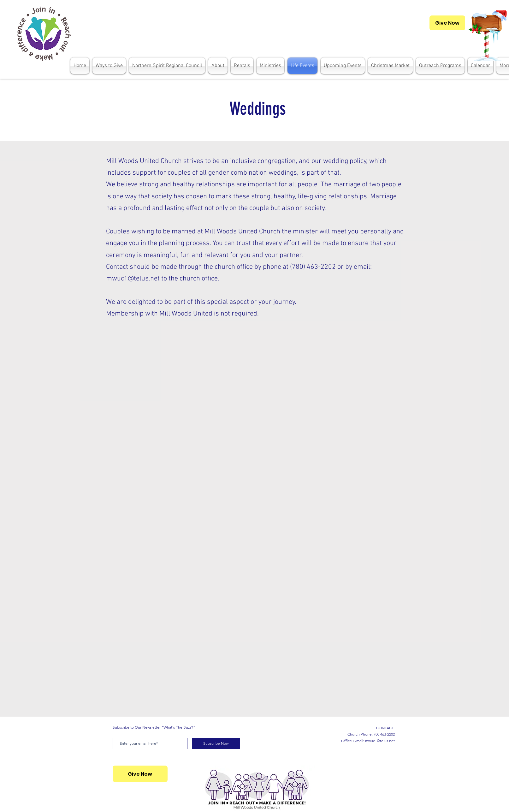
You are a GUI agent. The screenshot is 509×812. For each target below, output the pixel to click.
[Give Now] (447, 23)
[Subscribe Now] (216, 743)
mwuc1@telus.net (133, 279)
